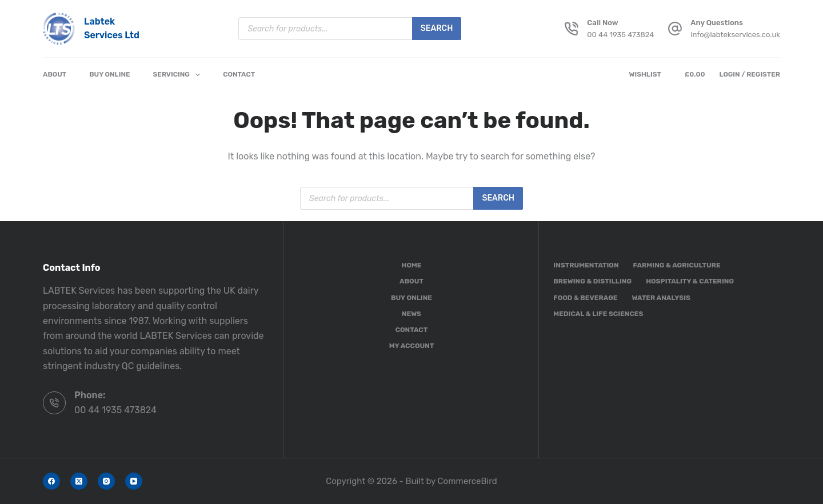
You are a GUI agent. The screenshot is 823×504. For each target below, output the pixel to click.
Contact (239, 74)
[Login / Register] (750, 75)
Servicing (179, 75)
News (411, 314)
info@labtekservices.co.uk (735, 35)
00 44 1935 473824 (620, 35)
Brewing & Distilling (592, 281)
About (55, 74)
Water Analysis (661, 298)
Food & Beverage (585, 298)
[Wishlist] (648, 75)
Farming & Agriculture (677, 265)
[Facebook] (51, 481)
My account (412, 346)
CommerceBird (468, 481)
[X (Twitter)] (79, 481)
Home (411, 265)
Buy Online (109, 74)
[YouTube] (134, 481)
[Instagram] (106, 481)
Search (437, 28)
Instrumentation (586, 265)
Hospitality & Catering (690, 281)
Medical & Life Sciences (598, 314)
